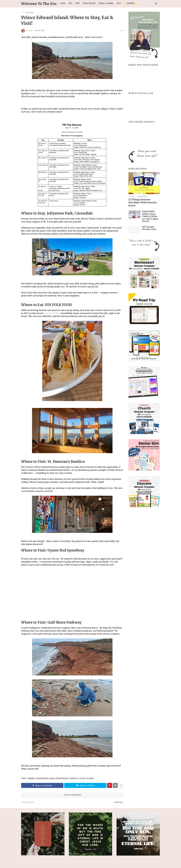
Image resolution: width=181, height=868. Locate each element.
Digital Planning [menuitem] (106, 4)
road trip (73, 778)
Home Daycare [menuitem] (89, 4)
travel (83, 778)
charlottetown (42, 778)
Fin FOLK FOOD (51, 313)
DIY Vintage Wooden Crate (149, 228)
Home (23, 12)
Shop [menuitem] (119, 4)
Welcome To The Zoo (39, 4)
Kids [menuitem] (70, 4)
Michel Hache (42, 93)
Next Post (118, 802)
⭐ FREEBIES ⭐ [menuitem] (131, 4)
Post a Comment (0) (72, 795)
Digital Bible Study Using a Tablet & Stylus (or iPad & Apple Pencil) (150, 216)
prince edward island (59, 778)
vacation (90, 778)
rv (78, 778)
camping (30, 12)
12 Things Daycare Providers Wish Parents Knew (142, 202)
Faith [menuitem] (77, 4)
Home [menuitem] (63, 4)
